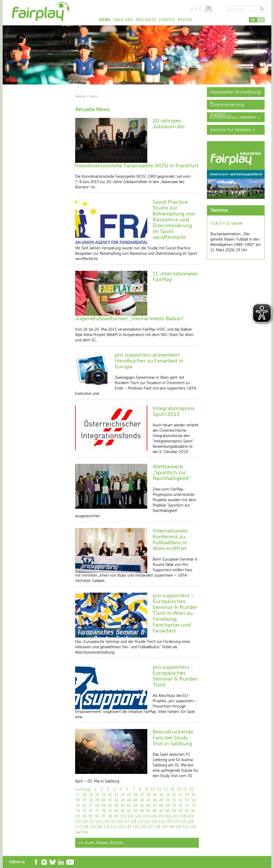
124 (176, 822)
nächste (82, 832)
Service (167, 20)
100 (123, 816)
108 (183, 816)
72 (187, 806)
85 (148, 811)
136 (143, 827)
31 (168, 795)
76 (91, 811)
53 (187, 800)
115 (113, 822)
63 (129, 806)
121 (155, 822)
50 (168, 800)
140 (172, 827)
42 (116, 800)
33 (180, 795)
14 (179, 790)
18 (84, 795)
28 (148, 795)
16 (192, 790)
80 (116, 811)
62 (123, 806)
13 (172, 790)
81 (123, 811)
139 (164, 827)
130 (100, 827)
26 (136, 795)
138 (157, 827)
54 (193, 800)
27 (142, 795)
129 (92, 827)
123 (169, 822)
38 (91, 800)
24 (123, 795)
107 (175, 816)
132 (114, 827)
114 (106, 822)
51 (174, 800)
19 (91, 795)
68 (161, 806)
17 (78, 795)
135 (136, 827)
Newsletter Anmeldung (235, 92)
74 (78, 811)
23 (116, 795)
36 (78, 800)
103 (146, 816)
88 (168, 811)
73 (193, 806)
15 (185, 790)
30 (161, 795)
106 (168, 816)
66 (148, 806)
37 (84, 800)
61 (116, 806)
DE (253, 20)
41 (110, 800)
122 (162, 822)
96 (97, 816)
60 (110, 806)
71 (180, 806)
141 (179, 827)
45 (136, 800)
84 (142, 811)
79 (110, 811)
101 (131, 816)
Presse (185, 20)
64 (136, 806)
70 (174, 806)
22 (110, 795)
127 (78, 827)
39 (97, 800)
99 (116, 816)
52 (180, 800)
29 (155, 795)
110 (78, 822)
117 (127, 822)
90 (181, 811)
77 (97, 811)
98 (110, 816)
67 (155, 806)
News (105, 20)
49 (161, 800)
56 (84, 806)
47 (148, 800)
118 (133, 822)
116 (120, 822)
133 (121, 827)
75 (84, 811)
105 (161, 816)
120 (148, 822)
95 (91, 816)
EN (261, 20)
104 (153, 816)
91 (187, 811)
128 (85, 827)
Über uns (123, 20)
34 (187, 795)
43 (123, 800)
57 (91, 806)
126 (191, 822)
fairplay (80, 96)
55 (78, 806)
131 (107, 827)
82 (129, 811)
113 (99, 822)
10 (153, 790)
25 (129, 795)
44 (129, 800)
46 (142, 800)
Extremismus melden (233, 117)
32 (174, 795)
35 (193, 795)
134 (128, 827)
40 (104, 800)
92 (193, 811)
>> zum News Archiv (101, 843)
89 (174, 811)
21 (104, 795)
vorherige (83, 790)
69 (168, 806)
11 (159, 790)
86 (155, 811)
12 (166, 790)
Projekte (146, 20)
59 (103, 806)
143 (193, 827)
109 (190, 816)
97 (104, 816)
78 (104, 811)
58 (97, 806)
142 (186, 827)
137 (150, 827)
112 (92, 822)
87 (161, 811)
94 (84, 816)
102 (138, 816)
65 (142, 806)
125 (184, 822)
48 (155, 800)
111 (85, 822)
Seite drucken (208, 9)
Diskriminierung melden (227, 106)
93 (78, 816)
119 (140, 822)
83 (136, 811)
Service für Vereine (231, 130)
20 (97, 795)
